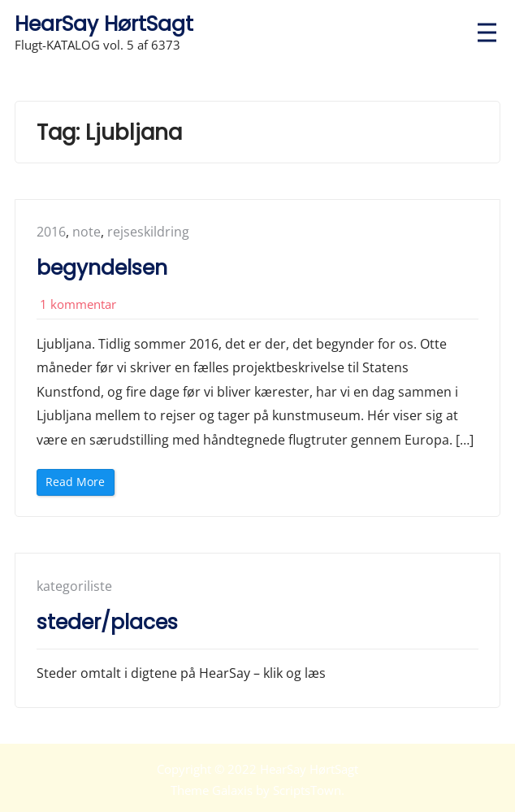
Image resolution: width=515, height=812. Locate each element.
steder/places (107, 622)
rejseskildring (148, 232)
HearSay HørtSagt (104, 24)
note (87, 232)
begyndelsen (102, 268)
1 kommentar (78, 304)
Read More (78, 484)
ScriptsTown (307, 790)
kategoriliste (74, 586)
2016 (51, 232)
